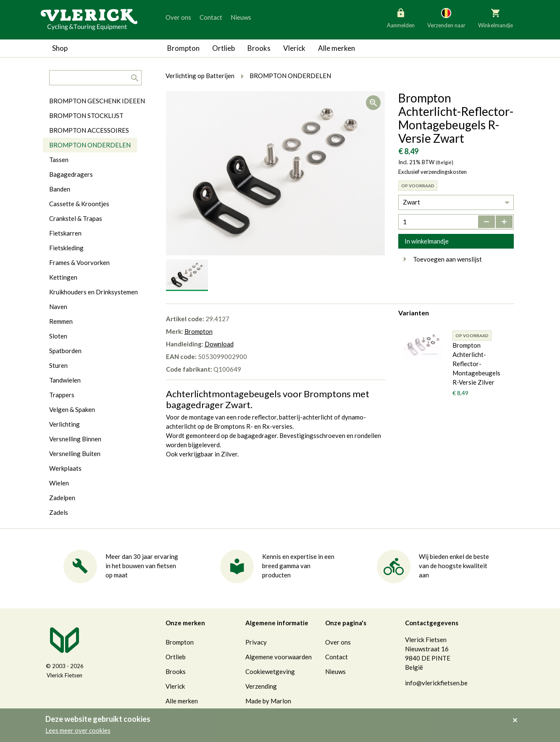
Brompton (183, 48)
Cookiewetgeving (270, 671)
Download (219, 344)
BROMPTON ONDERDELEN (90, 145)
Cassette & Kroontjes (79, 204)
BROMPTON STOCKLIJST (86, 115)
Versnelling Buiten (75, 454)
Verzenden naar (446, 18)
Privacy (256, 642)
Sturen (58, 365)
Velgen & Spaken (72, 409)
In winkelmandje (427, 241)
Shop (60, 48)
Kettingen (63, 277)
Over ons (178, 17)
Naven (58, 307)
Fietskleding (66, 248)
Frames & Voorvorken (79, 262)
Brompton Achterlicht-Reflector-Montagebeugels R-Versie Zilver (476, 364)
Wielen (59, 483)
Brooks (259, 48)
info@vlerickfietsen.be (436, 683)
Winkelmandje (496, 18)
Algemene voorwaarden (279, 657)
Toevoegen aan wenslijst (440, 259)
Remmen (61, 321)
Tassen (59, 160)
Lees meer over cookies (78, 730)
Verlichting (64, 424)
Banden (60, 189)
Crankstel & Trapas (76, 218)
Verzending (261, 686)
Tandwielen (65, 380)
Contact (211, 17)
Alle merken (337, 48)
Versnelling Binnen (75, 439)
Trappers (62, 395)
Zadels (59, 512)
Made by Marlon (268, 701)
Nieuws (241, 17)
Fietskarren (65, 233)
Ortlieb (223, 48)
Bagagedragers (71, 174)
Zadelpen (62, 498)
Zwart (411, 202)
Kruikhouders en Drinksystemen (93, 292)
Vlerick (294, 48)
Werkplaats (65, 468)
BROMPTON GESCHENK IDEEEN (97, 101)
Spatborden (65, 351)
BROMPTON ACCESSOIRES (89, 130)
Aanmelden (401, 18)
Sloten (58, 336)
